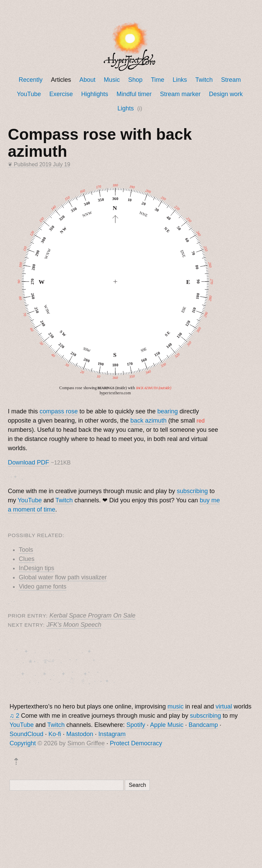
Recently (31, 80)
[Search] (67, 787)
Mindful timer (134, 94)
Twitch (204, 80)
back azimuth (148, 421)
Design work (226, 94)
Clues (27, 559)
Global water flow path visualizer (63, 577)
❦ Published (39, 164)
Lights (126, 108)
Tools (26, 550)
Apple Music (167, 726)
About (88, 80)
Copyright (23, 745)
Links (180, 80)
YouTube (29, 94)
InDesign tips (37, 568)
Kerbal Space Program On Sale (92, 615)
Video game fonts (43, 587)
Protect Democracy (136, 745)
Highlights (95, 94)
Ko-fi (55, 735)
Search (137, 786)
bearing (168, 411)
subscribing (192, 491)
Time (157, 80)
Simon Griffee (86, 745)
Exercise (61, 94)
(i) (140, 108)
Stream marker (180, 94)
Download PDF (28, 462)
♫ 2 (14, 717)
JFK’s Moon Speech (74, 625)
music (176, 708)
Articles (61, 80)
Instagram (112, 735)
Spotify (136, 726)
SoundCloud (26, 735)
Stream (231, 80)
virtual (224, 708)
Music (112, 80)
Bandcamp (203, 726)
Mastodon (80, 735)
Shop (135, 80)
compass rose (59, 411)
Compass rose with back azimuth (100, 143)
